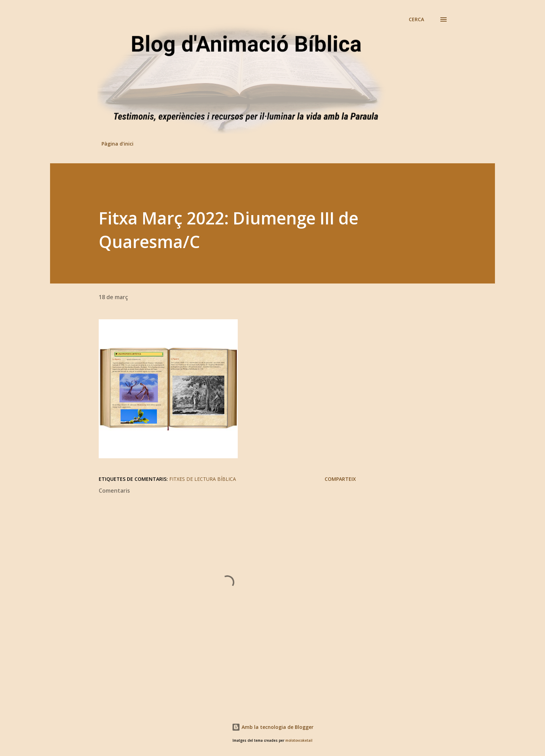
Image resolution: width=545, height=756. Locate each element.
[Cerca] (416, 19)
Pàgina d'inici (117, 144)
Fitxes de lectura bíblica (203, 479)
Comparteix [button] (340, 479)
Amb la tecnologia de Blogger (273, 727)
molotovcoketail (299, 741)
